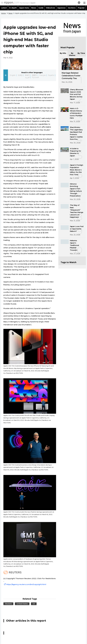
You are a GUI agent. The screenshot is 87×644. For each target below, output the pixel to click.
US (34, 604)
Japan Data (24, 8)
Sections (72, 8)
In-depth (13, 8)
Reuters (8, 604)
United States (22, 604)
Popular (81, 8)
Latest (4, 8)
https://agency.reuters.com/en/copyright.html (25, 584)
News (34, 8)
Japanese (61, 8)
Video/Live (50, 8)
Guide (41, 8)
